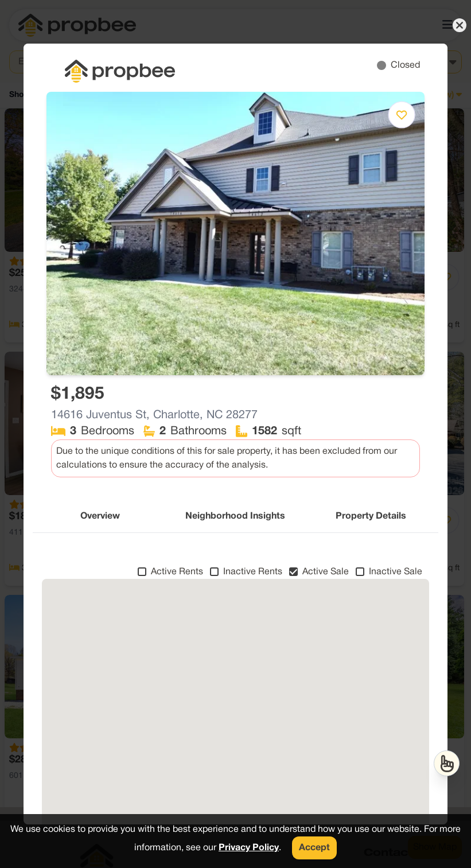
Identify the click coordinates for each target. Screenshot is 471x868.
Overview (100, 516)
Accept (314, 848)
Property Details (371, 516)
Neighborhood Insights (235, 516)
